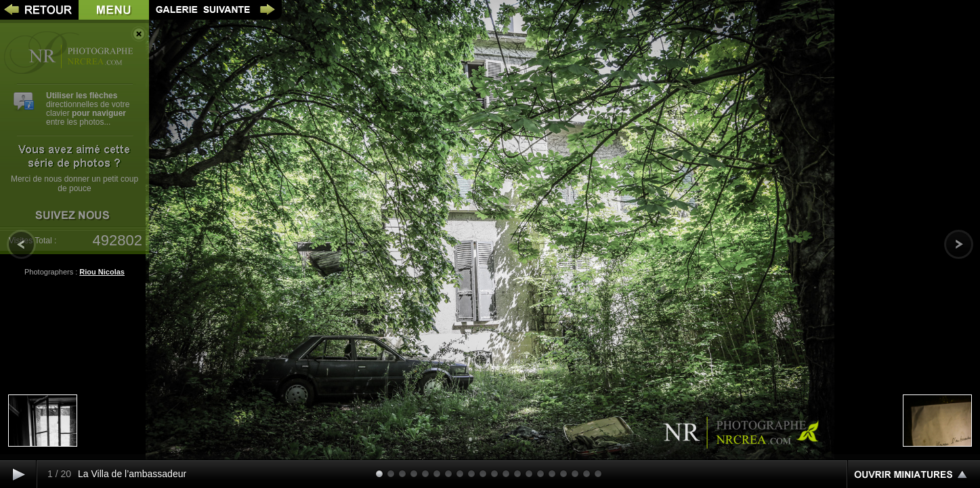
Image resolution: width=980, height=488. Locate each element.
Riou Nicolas (102, 272)
